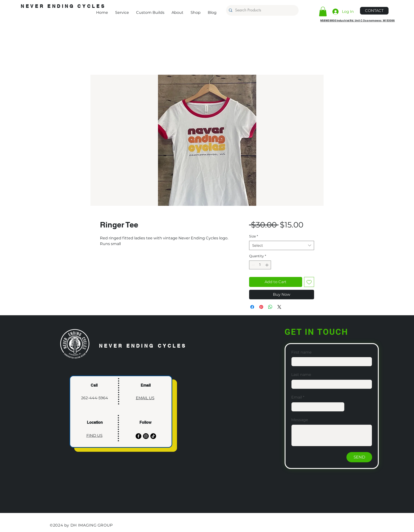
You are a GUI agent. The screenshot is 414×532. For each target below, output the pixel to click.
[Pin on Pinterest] (261, 307)
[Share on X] (279, 307)
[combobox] (282, 245)
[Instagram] (146, 436)
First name (301, 352)
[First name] (330, 362)
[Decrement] (253, 265)
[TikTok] (153, 436)
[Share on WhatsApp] (270, 307)
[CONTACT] (374, 11)
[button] (323, 12)
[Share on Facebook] (252, 307)
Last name (301, 375)
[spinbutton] (260, 265)
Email (298, 397)
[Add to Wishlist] (309, 282)
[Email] (316, 407)
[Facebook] (138, 436)
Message (300, 420)
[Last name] (330, 384)
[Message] (332, 435)
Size (254, 236)
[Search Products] (262, 10)
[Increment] (267, 265)
